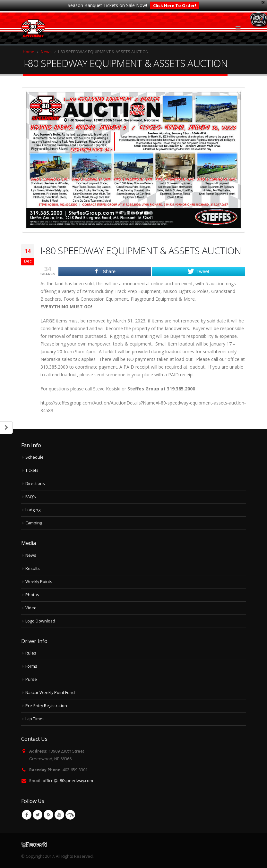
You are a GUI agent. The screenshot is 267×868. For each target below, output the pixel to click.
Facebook (27, 815)
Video (31, 608)
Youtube (59, 815)
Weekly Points (39, 582)
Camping (34, 523)
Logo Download (40, 621)
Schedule (34, 457)
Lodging (33, 510)
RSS (48, 815)
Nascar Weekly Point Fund (50, 693)
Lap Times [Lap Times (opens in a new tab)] (35, 719)
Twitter (38, 815)
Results (33, 568)
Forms (31, 666)
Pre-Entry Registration (46, 706)
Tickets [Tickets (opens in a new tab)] (32, 470)
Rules (31, 653)
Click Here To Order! (175, 5)
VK (70, 815)
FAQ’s (31, 497)
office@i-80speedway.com (68, 781)
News (31, 555)
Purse (31, 679)
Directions (35, 484)
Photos (32, 595)
